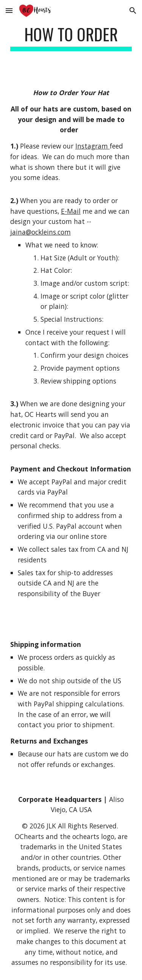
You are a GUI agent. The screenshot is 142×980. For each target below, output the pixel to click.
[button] (9, 10)
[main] (71, 38)
